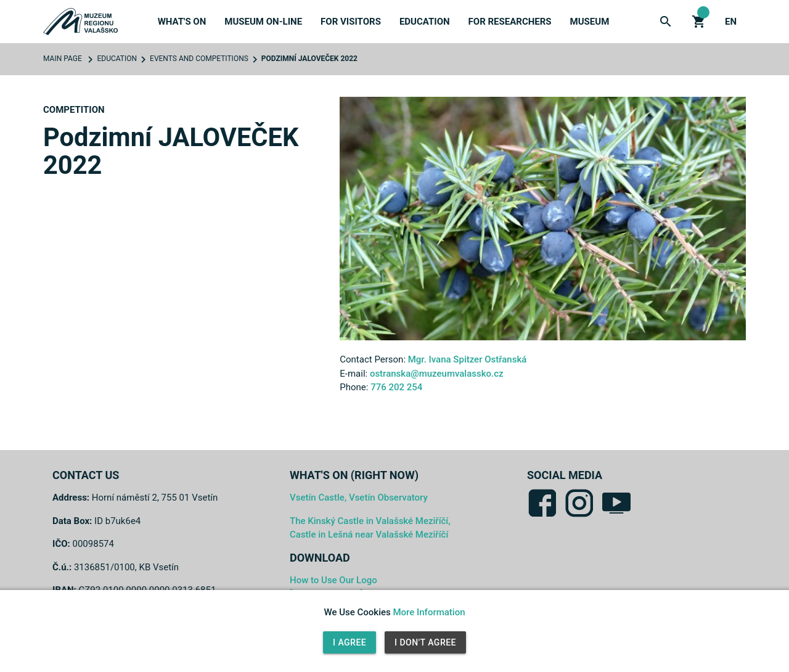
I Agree (350, 642)
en (731, 22)
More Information (429, 612)
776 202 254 (396, 387)
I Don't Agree (425, 642)
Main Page (63, 59)
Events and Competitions (199, 59)
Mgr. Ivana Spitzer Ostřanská (468, 359)
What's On (182, 22)
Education (425, 22)
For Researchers (510, 22)
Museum (590, 22)
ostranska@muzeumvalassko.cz (437, 374)
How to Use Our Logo (333, 580)
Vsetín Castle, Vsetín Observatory (359, 498)
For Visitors (351, 22)
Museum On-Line (263, 22)
